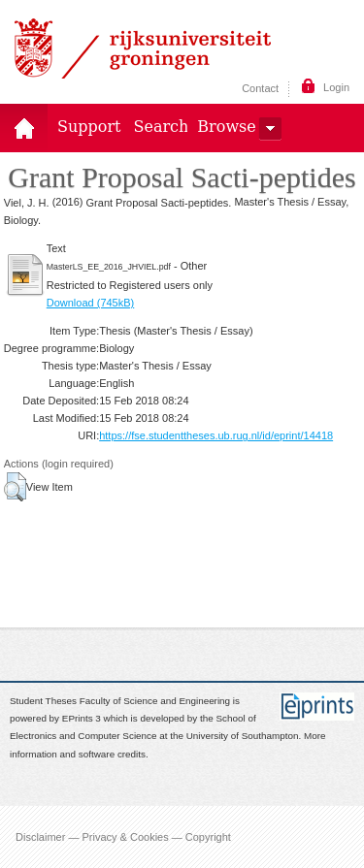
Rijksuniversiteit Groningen (143, 48)
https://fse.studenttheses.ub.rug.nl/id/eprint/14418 (216, 435)
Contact (260, 88)
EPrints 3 (82, 718)
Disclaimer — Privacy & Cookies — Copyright (123, 837)
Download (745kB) (91, 303)
